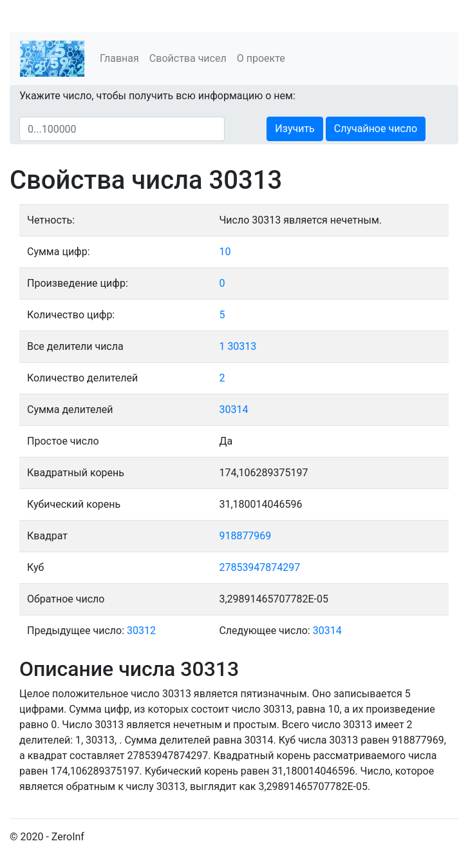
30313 (242, 346)
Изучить (295, 129)
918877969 (245, 536)
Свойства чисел (188, 58)
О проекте (261, 58)
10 (225, 252)
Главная (119, 58)
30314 (233, 410)
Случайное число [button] (376, 129)
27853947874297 (259, 567)
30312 (141, 631)
